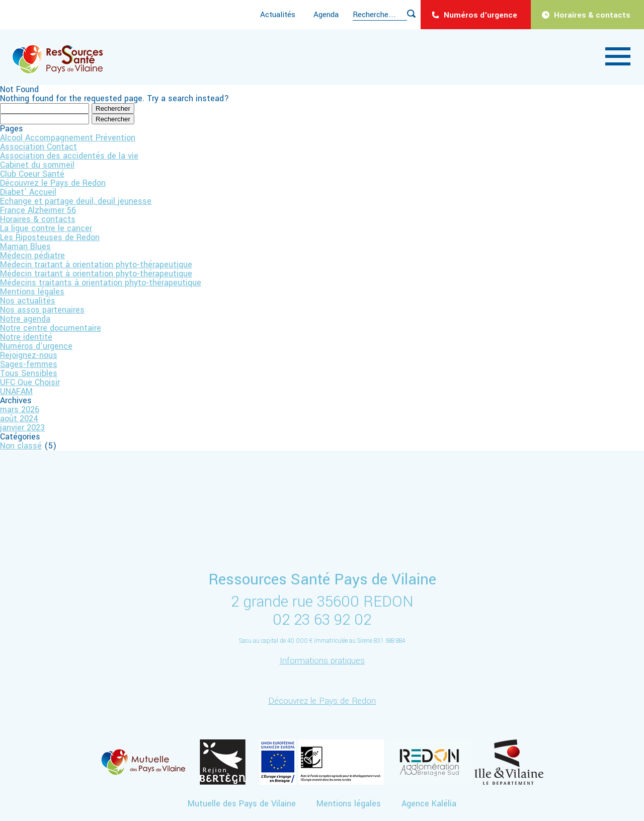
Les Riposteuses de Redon (50, 237)
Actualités (278, 15)
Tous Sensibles (29, 373)
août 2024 (19, 419)
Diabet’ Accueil (28, 192)
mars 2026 (20, 409)
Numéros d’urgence (480, 15)
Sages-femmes (29, 364)
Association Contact (38, 147)
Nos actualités (28, 301)
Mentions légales (32, 292)
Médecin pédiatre (32, 255)
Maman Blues (25, 246)
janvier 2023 (22, 428)
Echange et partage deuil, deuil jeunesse (76, 201)
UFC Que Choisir (30, 382)
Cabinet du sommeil (37, 165)
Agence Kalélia (429, 804)
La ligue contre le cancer (46, 228)
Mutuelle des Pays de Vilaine (242, 804)
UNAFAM (16, 391)
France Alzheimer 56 (38, 210)
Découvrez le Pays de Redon (53, 183)
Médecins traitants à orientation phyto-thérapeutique (101, 283)
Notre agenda (25, 319)
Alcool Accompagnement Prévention (68, 138)
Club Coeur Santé (32, 174)
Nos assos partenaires (42, 310)
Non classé (21, 446)
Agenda (326, 15)
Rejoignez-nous (29, 355)
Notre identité (26, 337)
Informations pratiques (322, 661)
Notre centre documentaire (51, 328)
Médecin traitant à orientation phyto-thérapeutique (96, 265)
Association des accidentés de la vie (69, 156)
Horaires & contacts (592, 15)
